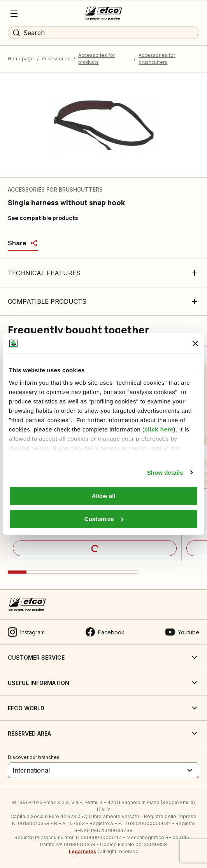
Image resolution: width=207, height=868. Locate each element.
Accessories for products (96, 59)
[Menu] (14, 14)
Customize (104, 519)
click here (159, 429)
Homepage (21, 59)
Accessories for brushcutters (157, 59)
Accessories (56, 59)
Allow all (104, 496)
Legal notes (82, 851)
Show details (165, 473)
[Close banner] (195, 343)
